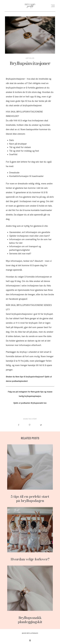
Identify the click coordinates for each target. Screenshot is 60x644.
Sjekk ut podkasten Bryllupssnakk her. (30, 403)
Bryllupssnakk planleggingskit (30, 595)
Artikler (30, 58)
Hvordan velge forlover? (30, 534)
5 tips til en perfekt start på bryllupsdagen (30, 474)
